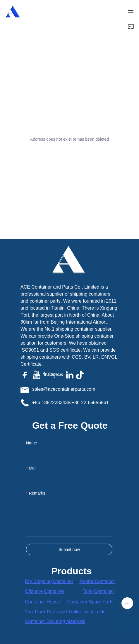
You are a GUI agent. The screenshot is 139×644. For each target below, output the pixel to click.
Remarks (37, 493)
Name (31, 443)
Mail (32, 468)
